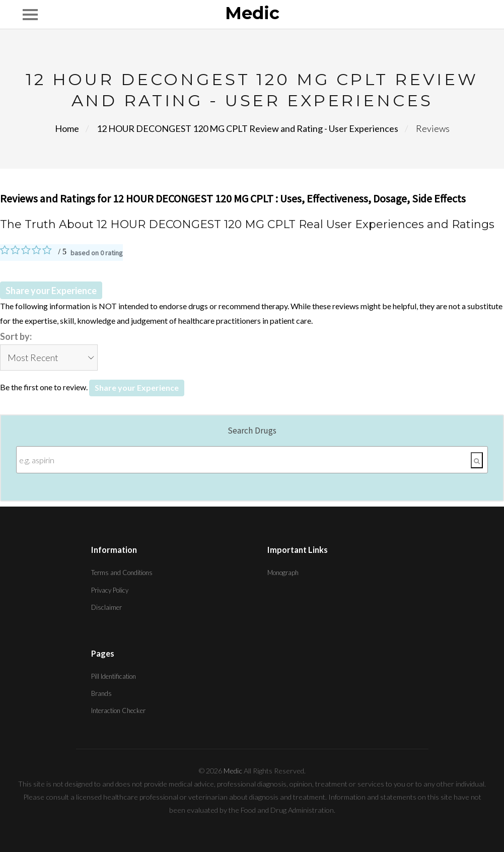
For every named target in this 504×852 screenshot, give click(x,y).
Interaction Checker (118, 711)
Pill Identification (114, 676)
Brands (101, 693)
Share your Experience (51, 291)
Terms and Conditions (122, 573)
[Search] (477, 460)
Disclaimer (106, 607)
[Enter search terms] (252, 460)
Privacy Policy (110, 590)
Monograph (283, 573)
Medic (252, 14)
